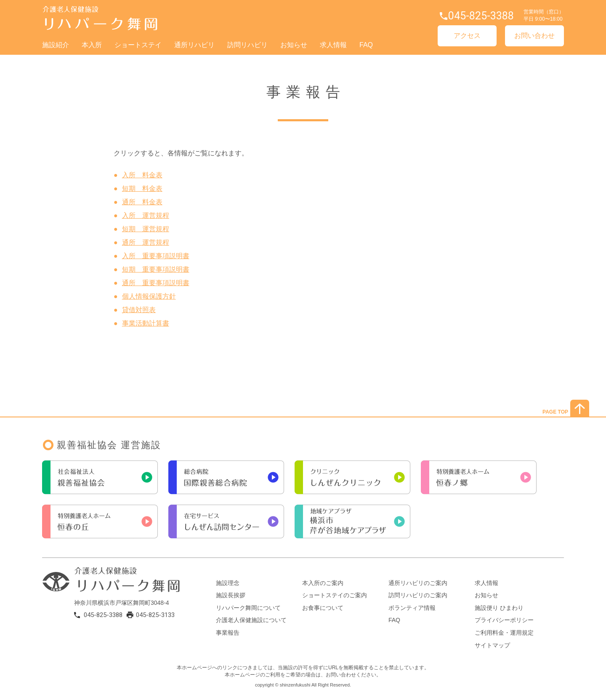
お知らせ (294, 45)
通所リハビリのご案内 (418, 583)
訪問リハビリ (247, 45)
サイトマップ (492, 645)
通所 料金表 (142, 202)
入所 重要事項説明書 (156, 256)
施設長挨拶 (231, 595)
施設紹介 (56, 45)
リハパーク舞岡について (248, 608)
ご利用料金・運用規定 (504, 633)
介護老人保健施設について (251, 620)
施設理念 (228, 583)
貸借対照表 (139, 310)
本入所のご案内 (323, 583)
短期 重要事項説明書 (156, 269)
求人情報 (333, 45)
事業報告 (228, 633)
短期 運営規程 (146, 229)
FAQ (366, 45)
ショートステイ (138, 45)
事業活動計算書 (146, 323)
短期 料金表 (142, 188)
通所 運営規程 (146, 242)
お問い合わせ (534, 36)
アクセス (467, 36)
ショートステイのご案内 (335, 595)
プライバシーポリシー (504, 620)
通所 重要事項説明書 (156, 283)
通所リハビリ (194, 45)
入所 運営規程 (146, 215)
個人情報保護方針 (149, 296)
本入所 (92, 45)
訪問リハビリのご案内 (418, 595)
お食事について (323, 608)
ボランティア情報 (412, 608)
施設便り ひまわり (499, 608)
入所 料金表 (142, 175)
